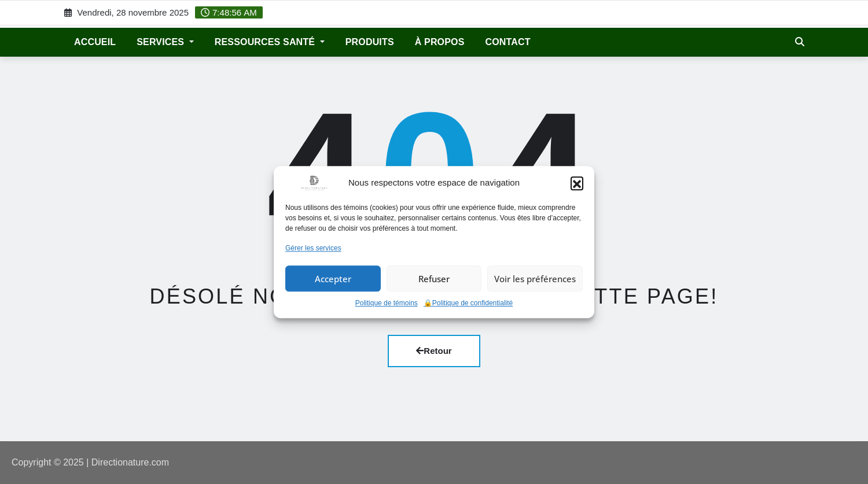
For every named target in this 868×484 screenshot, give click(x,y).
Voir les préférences (535, 279)
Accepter (333, 279)
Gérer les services (313, 248)
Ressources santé (270, 42)
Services (165, 42)
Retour (434, 351)
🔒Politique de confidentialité (468, 304)
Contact (507, 42)
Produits (370, 42)
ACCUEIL (95, 42)
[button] (577, 183)
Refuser (434, 279)
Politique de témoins (387, 304)
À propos (440, 42)
